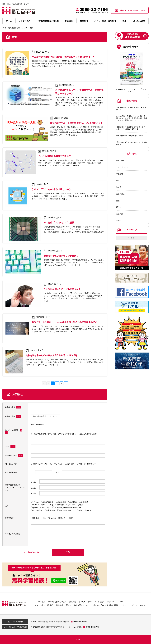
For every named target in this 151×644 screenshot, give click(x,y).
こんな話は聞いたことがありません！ (62, 289)
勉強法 (119, 187)
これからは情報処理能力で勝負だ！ (56, 156)
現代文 (119, 207)
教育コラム (120, 161)
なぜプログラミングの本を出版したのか (51, 189)
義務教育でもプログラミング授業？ (61, 256)
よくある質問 (139, 21)
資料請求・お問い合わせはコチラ (130, 11)
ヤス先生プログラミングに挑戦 (59, 223)
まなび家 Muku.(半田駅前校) (15, 627)
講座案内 (69, 21)
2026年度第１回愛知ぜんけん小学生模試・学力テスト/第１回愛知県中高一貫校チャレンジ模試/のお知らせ (132, 118)
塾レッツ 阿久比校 (15, 622)
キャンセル (33, 552)
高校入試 (120, 214)
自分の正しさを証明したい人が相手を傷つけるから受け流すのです (64, 322)
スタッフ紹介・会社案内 (105, 21)
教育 (118, 201)
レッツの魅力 (25, 21)
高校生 (119, 221)
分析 (118, 181)
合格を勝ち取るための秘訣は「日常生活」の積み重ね (52, 355)
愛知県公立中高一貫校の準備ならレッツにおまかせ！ (76, 123)
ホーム (9, 21)
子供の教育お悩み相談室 (48, 21)
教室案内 (84, 21)
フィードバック (122, 167)
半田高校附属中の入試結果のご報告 (130, 136)
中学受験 (120, 174)
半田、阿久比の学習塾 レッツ (15, 28)
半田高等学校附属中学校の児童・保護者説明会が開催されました (63, 57)
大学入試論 (120, 194)
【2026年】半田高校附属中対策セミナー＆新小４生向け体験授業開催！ (132, 128)
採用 (124, 21)
